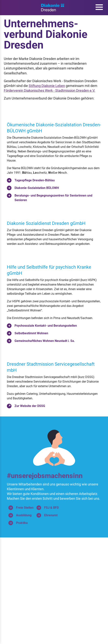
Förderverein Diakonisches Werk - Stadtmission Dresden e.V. (50, 90)
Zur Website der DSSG (26, 406)
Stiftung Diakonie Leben (47, 86)
